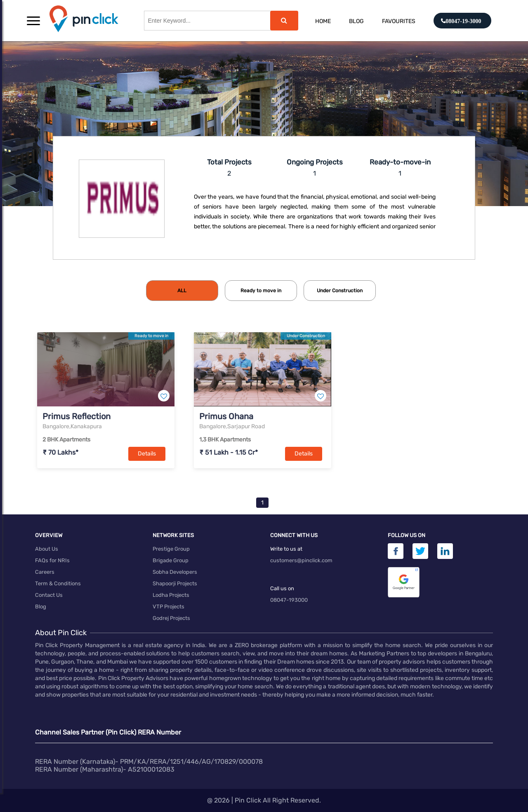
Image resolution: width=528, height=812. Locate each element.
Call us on (282, 588)
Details (147, 454)
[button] (33, 21)
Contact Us (49, 595)
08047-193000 (289, 600)
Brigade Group (171, 560)
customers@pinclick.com (301, 560)
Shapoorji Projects (175, 583)
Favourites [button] (399, 21)
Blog (356, 21)
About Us (47, 549)
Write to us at (286, 549)
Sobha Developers (175, 572)
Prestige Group (171, 549)
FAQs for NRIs (52, 560)
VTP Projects (169, 607)
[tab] (182, 291)
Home (323, 21)
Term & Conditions (58, 583)
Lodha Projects (171, 595)
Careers (45, 572)
